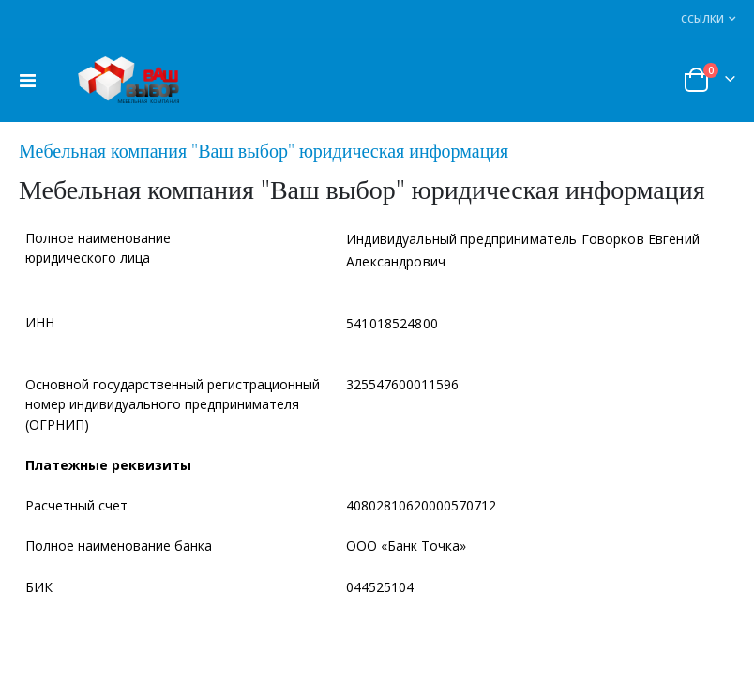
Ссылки (702, 18)
